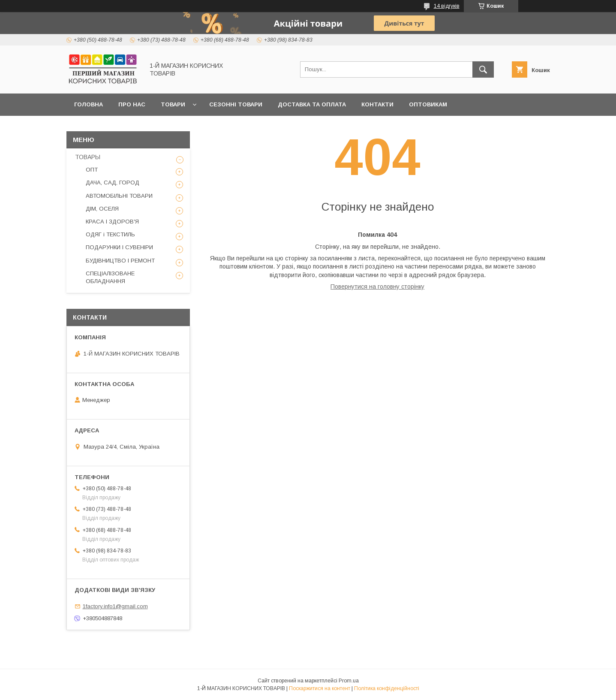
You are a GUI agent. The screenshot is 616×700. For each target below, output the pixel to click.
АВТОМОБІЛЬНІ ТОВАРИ (119, 196)
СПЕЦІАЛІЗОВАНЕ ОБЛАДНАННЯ (110, 277)
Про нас (132, 104)
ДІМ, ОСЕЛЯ (102, 209)
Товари (173, 104)
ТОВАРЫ (88, 157)
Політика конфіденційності (387, 688)
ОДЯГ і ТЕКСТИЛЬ (110, 234)
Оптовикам (428, 104)
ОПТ (92, 170)
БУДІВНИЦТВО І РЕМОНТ (120, 261)
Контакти (377, 104)
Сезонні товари (236, 104)
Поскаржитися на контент (320, 688)
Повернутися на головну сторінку (377, 287)
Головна (89, 104)
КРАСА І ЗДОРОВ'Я (112, 222)
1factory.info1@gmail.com (115, 606)
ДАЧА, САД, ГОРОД (113, 183)
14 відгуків (447, 6)
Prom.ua (349, 681)
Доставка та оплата (312, 104)
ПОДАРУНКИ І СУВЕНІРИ (119, 247)
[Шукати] (483, 69)
